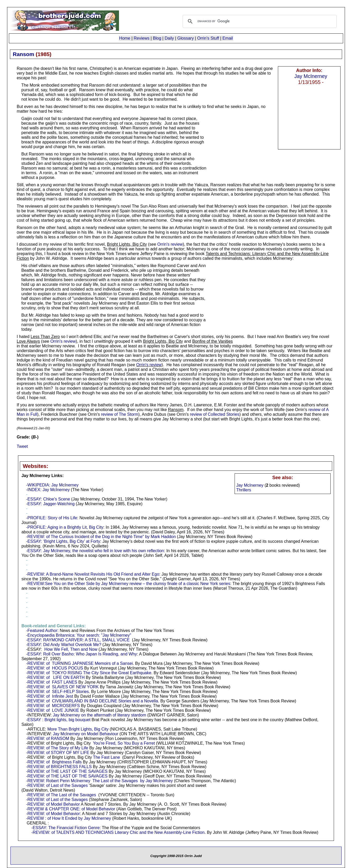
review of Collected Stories (215, 414)
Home (125, 38)
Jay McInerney (311, 76)
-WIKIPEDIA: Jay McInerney (52, 485)
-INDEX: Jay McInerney (48, 490)
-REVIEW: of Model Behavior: (53, 814)
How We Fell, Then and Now (71, 649)
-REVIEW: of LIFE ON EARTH (55, 677)
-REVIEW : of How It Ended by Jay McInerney (68, 818)
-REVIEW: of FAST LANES (52, 682)
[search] (259, 21)
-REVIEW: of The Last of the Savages (61, 795)
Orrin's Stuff (208, 38)
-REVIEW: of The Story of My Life (57, 748)
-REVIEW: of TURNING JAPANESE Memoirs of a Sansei (79, 663)
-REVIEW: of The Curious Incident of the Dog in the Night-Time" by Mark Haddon (101, 537)
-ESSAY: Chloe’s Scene (48, 499)
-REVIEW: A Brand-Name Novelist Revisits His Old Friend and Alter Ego (93, 574)
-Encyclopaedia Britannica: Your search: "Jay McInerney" (79, 635)
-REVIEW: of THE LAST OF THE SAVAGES (67, 771)
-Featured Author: (42, 631)
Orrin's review (170, 244)
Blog (157, 38)
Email (228, 38)
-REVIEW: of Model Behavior (53, 804)
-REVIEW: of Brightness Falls (54, 762)
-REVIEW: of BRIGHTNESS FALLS (59, 767)
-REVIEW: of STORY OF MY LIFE (58, 753)
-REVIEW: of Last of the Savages (57, 785)
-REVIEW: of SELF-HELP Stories (57, 692)
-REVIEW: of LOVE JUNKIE (53, 710)
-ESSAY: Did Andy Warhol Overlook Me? (64, 645)
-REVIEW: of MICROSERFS (53, 706)
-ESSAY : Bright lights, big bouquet (58, 720)
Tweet (22, 446)
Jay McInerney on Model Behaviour (86, 734)
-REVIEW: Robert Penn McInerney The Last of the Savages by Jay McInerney (99, 781)
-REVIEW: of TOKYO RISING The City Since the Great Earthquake (89, 673)
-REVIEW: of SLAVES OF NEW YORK (62, 687)
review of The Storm (120, 414)
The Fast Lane (106, 757)
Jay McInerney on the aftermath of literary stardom (100, 715)
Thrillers (244, 490)
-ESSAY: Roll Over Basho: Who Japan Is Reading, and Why (82, 654)
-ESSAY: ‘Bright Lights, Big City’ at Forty (63, 541)
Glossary (186, 38)
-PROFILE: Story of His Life (52, 518)
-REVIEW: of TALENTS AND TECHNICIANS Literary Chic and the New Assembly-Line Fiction (118, 832)
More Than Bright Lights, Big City (78, 729)
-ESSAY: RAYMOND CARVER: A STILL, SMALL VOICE (78, 640)
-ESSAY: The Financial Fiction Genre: (66, 828)
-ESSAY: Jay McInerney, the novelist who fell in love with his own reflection (95, 551)
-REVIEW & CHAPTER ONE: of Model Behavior (71, 809)
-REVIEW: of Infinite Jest (50, 696)
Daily (169, 38)
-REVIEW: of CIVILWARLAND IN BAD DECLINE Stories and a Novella (92, 701)
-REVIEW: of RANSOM (48, 739)
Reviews (141, 38)
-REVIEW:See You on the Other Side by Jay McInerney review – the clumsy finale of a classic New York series (128, 584)
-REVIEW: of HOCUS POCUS (55, 668)
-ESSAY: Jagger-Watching (50, 504)
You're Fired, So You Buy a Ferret (124, 743)
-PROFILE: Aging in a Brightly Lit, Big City (65, 527)
